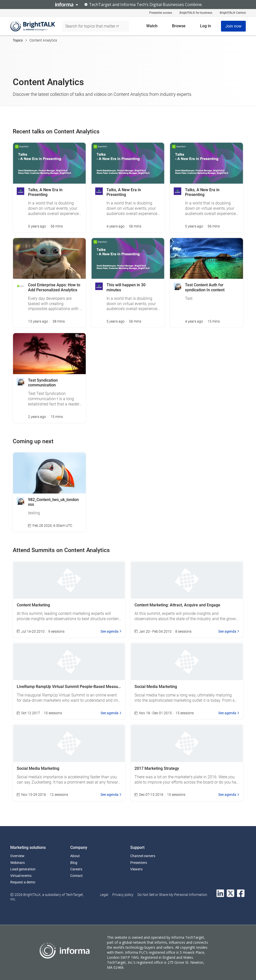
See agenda (111, 631)
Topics (18, 40)
